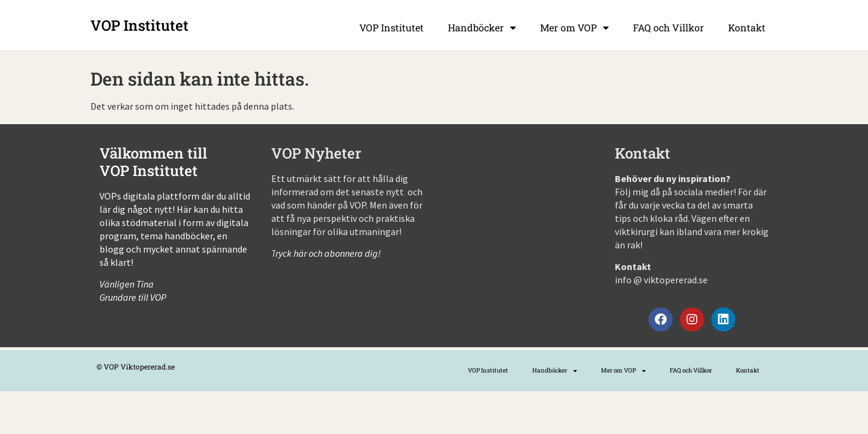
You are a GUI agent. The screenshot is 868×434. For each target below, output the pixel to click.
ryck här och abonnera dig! (329, 253)
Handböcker (482, 28)
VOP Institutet (392, 27)
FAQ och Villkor (668, 27)
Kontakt (747, 27)
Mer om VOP (574, 28)
